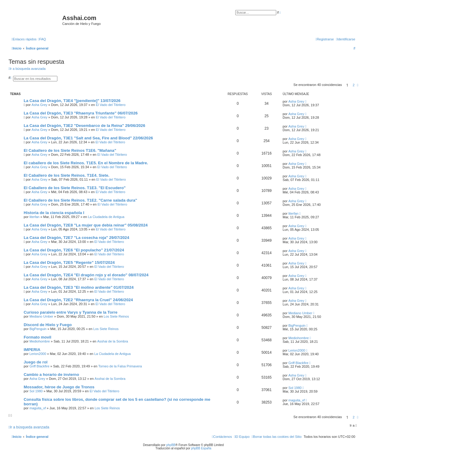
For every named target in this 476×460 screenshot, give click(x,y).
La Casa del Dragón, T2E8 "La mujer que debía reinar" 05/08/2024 (86, 225)
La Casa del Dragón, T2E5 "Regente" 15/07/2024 (69, 262)
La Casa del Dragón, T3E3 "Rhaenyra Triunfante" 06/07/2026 (81, 113)
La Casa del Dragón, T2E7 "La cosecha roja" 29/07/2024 (76, 238)
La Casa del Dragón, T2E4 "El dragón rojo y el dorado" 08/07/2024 (86, 275)
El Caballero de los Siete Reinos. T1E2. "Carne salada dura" (80, 200)
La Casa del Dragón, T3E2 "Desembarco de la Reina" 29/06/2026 (84, 126)
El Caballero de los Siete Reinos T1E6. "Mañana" (70, 150)
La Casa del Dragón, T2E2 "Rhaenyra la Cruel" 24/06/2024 (78, 300)
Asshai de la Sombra (113, 341)
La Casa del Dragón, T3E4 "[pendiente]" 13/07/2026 (72, 101)
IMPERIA (32, 350)
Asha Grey (39, 105)
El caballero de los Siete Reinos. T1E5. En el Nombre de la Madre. (86, 163)
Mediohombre (40, 341)
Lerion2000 (38, 354)
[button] (358, 85)
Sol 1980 (36, 391)
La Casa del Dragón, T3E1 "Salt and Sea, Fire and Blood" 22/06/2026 (88, 138)
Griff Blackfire (39, 366)
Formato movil (37, 337)
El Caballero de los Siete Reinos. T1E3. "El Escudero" (75, 188)
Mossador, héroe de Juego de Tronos (59, 387)
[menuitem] (42, 39)
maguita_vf (38, 408)
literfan (34, 217)
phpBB (171, 445)
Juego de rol (36, 362)
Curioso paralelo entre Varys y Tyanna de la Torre (71, 312)
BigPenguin (38, 329)
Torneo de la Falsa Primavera (120, 366)
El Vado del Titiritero (111, 105)
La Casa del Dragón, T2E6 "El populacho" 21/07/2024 (74, 250)
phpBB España (201, 448)
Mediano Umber (41, 316)
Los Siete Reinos (116, 316)
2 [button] (354, 85)
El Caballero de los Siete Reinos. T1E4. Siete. (66, 175)
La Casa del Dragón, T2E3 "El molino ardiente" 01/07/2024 (79, 287)
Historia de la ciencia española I (54, 213)
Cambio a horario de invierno (51, 375)
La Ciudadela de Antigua (106, 217)
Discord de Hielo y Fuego (48, 325)
